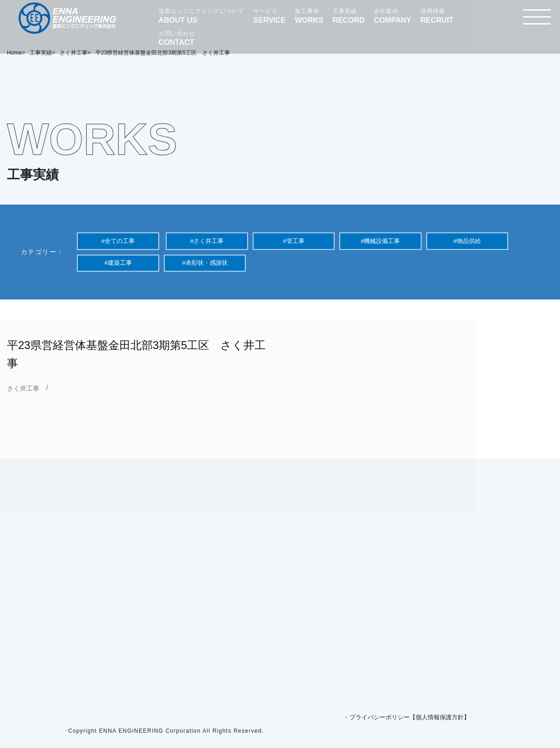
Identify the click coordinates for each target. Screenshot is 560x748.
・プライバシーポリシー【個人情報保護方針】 (407, 717)
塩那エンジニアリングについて (202, 16)
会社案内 (393, 16)
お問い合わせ (177, 38)
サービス (269, 16)
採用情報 (437, 16)
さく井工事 (23, 388)
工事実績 (349, 16)
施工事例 (309, 16)
